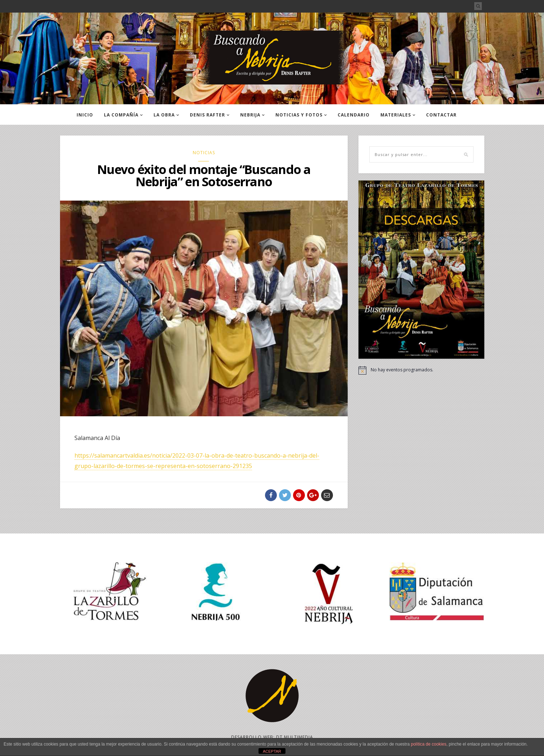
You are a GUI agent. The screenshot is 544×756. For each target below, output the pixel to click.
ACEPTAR (272, 751)
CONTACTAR (441, 115)
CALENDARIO (354, 115)
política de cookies (429, 744)
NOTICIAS (204, 153)
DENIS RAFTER (207, 115)
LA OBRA (164, 115)
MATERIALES (396, 115)
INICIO (85, 115)
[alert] (421, 370)
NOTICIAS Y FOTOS (299, 115)
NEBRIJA (250, 115)
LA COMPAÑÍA (121, 115)
